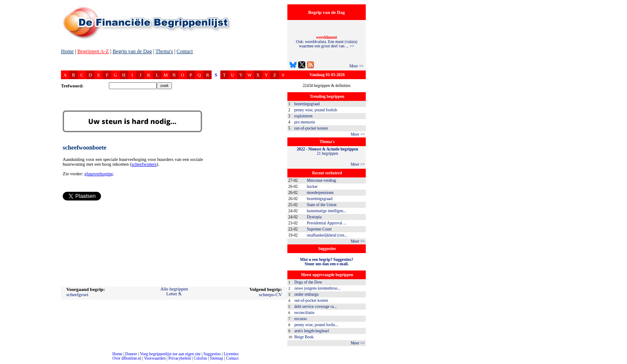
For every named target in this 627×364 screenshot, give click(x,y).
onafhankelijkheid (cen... (327, 235)
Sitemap (217, 358)
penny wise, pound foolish (316, 110)
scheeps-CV (271, 294)
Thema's (164, 51)
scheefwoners (144, 164)
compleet (5, 362)
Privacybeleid (180, 358)
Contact (185, 51)
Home (67, 51)
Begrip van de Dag (132, 51)
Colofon (201, 358)
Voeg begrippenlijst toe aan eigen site (170, 354)
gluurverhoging (99, 174)
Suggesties (212, 354)
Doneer (131, 354)
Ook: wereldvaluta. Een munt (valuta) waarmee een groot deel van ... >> (326, 42)
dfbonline (619, 362)
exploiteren (303, 116)
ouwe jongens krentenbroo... (317, 288)
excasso (301, 319)
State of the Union (322, 205)
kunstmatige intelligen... (327, 211)
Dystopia (314, 217)
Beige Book (304, 337)
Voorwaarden (155, 358)
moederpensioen (320, 193)
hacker (312, 187)
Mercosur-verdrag (322, 180)
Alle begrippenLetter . (174, 291)
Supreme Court (319, 229)
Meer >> (356, 66)
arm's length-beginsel (312, 331)
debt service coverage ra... (315, 307)
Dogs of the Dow (308, 282)
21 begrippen (328, 151)
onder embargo (307, 294)
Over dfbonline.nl (127, 358)
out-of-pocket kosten (311, 128)
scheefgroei (77, 294)
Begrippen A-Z (93, 51)
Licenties (231, 354)
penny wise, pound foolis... (316, 325)
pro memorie (305, 122)
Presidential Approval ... (327, 223)
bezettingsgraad (307, 104)
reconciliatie (304, 313)
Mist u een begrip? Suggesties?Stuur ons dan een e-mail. (327, 262)
